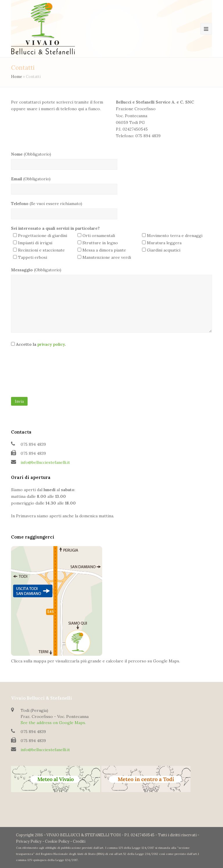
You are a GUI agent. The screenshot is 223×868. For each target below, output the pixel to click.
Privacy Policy (29, 841)
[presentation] (35, 375)
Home (17, 76)
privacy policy (51, 344)
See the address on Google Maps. (53, 723)
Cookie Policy (57, 841)
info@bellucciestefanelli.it (45, 462)
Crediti (79, 841)
